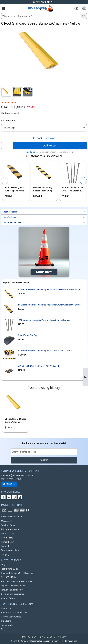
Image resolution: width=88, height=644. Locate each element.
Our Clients (6, 621)
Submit (44, 460)
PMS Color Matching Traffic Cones (17, 581)
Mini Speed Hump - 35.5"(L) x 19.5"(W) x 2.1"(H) (39, 366)
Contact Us (6, 608)
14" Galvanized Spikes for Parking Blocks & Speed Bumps (72, 189)
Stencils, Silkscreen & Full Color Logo (18, 573)
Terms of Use (71, 641)
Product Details (10, 212)
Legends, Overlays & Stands (14, 586)
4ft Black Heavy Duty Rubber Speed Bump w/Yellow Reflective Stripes (14, 189)
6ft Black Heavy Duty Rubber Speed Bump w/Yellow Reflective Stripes (43, 189)
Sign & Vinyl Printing (10, 577)
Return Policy (7, 538)
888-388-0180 (28, 475)
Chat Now (9, 484)
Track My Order (8, 525)
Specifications (9, 217)
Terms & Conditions (10, 550)
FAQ (3, 565)
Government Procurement (13, 594)
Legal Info (6, 546)
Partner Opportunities (11, 617)
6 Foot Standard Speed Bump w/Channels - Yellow (16, 421)
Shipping (5, 554)
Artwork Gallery (8, 598)
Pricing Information (10, 529)
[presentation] (5, 181)
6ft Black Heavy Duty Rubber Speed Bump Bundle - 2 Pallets (45, 351)
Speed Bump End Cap (28, 335)
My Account (7, 521)
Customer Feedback (12, 222)
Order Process (8, 534)
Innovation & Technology (12, 590)
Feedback (86, 377)
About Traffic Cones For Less (14, 613)
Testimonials (7, 625)
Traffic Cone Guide (9, 569)
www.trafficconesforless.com (37, 641)
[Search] (84, 16)
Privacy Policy (7, 542)
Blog (3, 629)
